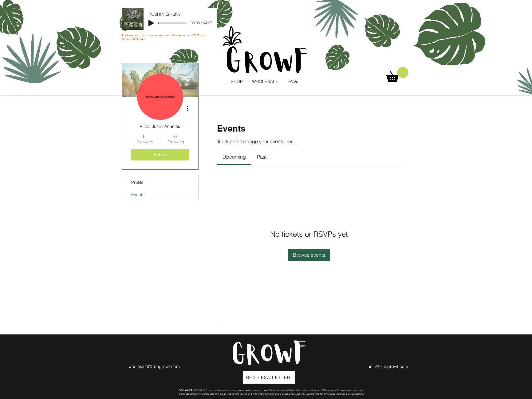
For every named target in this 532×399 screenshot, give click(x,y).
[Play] (151, 23)
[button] (397, 74)
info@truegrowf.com (389, 366)
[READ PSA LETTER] (269, 377)
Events (138, 195)
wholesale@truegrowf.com (154, 366)
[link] (234, 157)
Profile (137, 182)
